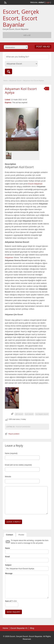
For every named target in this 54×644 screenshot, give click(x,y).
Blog (32, 628)
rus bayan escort (42, 414)
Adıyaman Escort (15, 81)
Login (48, 2)
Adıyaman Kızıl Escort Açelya (21, 91)
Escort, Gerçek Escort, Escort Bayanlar (21, 18)
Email (7, 557)
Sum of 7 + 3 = (11, 601)
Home (6, 81)
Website (8, 477)
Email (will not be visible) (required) (18, 465)
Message (9, 573)
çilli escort (19, 414)
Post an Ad (43, 47)
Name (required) (11, 453)
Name (8, 548)
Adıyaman (9, 258)
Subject (8, 565)
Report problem (14, 434)
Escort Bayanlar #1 (19, 628)
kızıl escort (29, 414)
